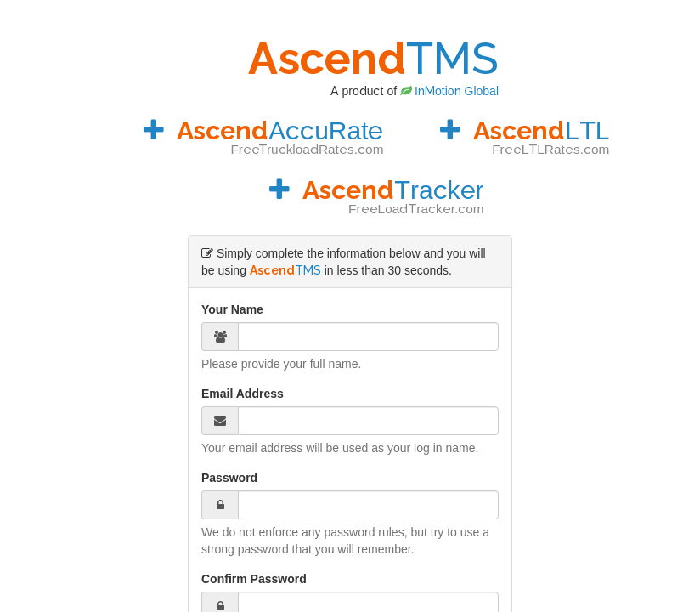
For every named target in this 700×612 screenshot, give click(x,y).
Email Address (243, 394)
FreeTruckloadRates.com (307, 150)
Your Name (232, 309)
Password (229, 478)
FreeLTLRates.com (550, 150)
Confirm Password (254, 579)
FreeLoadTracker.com (416, 209)
